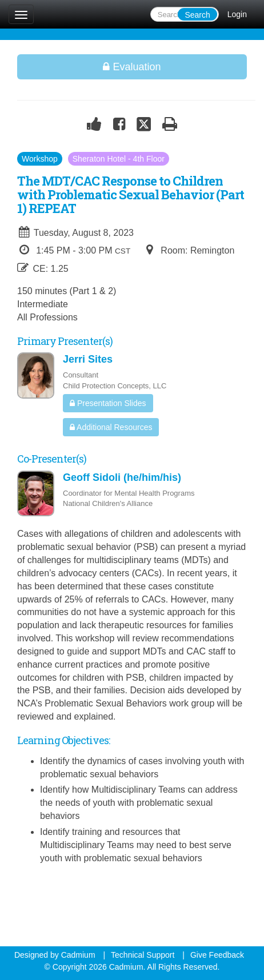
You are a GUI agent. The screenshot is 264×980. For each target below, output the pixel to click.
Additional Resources (111, 427)
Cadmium (78, 955)
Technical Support (143, 955)
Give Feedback (217, 955)
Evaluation (132, 67)
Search (197, 15)
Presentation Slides (108, 403)
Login (237, 14)
